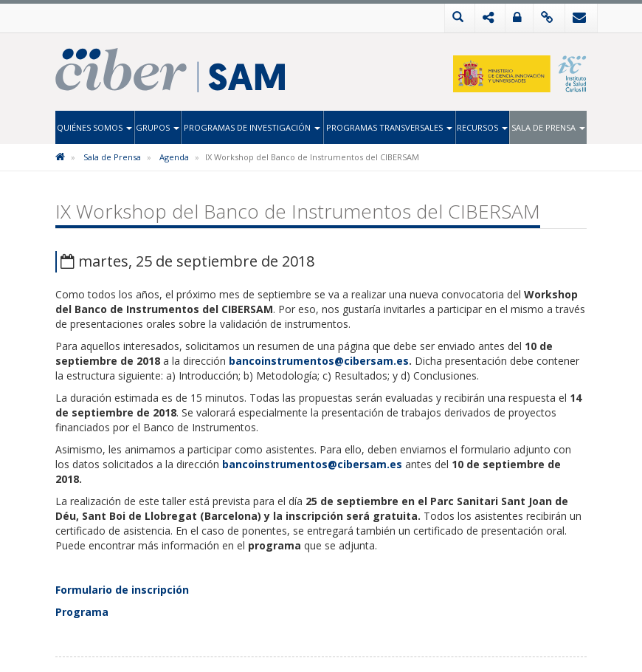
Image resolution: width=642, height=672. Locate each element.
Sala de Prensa (548, 127)
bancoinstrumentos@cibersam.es (319, 361)
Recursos (482, 127)
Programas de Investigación (252, 127)
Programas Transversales (389, 127)
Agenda (174, 157)
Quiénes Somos (94, 127)
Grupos (158, 127)
